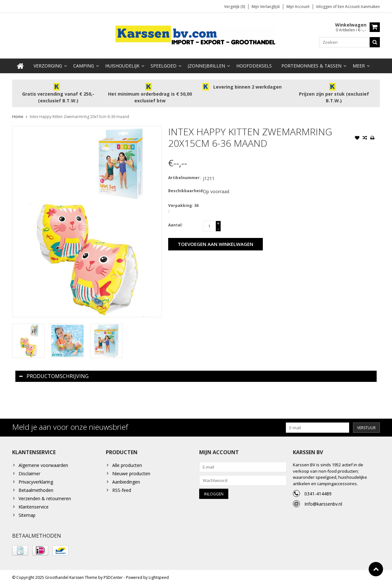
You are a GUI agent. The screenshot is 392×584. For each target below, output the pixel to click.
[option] (28, 339)
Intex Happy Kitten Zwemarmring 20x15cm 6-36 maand (79, 115)
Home (18, 115)
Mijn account (298, 7)
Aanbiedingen (126, 481)
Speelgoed (164, 64)
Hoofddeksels (254, 64)
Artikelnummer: (184, 176)
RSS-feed (122, 489)
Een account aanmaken (359, 7)
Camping (84, 64)
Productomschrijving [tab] (54, 375)
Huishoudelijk (122, 64)
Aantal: (176, 223)
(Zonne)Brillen (206, 64)
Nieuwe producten (131, 472)
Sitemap (27, 514)
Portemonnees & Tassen (311, 64)
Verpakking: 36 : (183, 207)
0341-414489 (318, 492)
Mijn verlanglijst (266, 7)
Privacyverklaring (36, 481)
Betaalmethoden (36, 489)
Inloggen (325, 7)
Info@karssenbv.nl (323, 503)
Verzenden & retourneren (45, 497)
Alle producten (127, 464)
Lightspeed (159, 576)
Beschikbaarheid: (184, 189)
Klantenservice (34, 505)
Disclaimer (29, 472)
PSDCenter (113, 576)
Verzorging (48, 64)
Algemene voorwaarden (43, 464)
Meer (359, 64)
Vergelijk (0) (235, 7)
